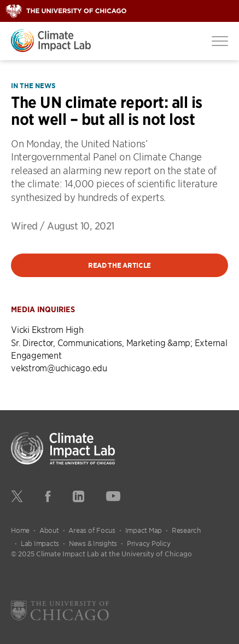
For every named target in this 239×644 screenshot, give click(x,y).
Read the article (119, 265)
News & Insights (93, 543)
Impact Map (144, 530)
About (49, 530)
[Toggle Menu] (220, 41)
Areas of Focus (92, 530)
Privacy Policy (149, 543)
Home (20, 530)
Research (186, 530)
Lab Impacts (40, 543)
